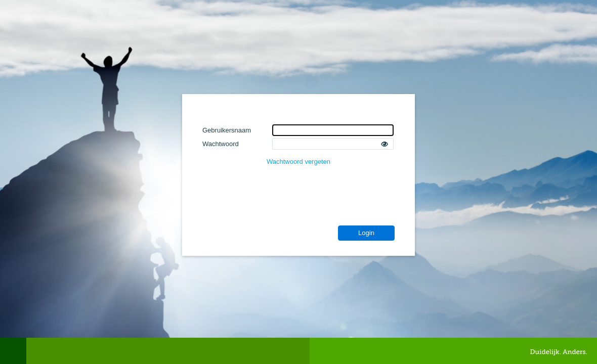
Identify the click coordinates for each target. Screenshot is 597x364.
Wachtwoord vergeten (298, 162)
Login (366, 233)
